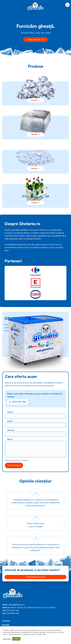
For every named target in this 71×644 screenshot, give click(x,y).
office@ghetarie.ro (17, 605)
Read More (7, 639)
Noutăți (6, 625)
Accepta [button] (16, 639)
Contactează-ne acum (35, 577)
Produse (6, 621)
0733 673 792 (13, 611)
